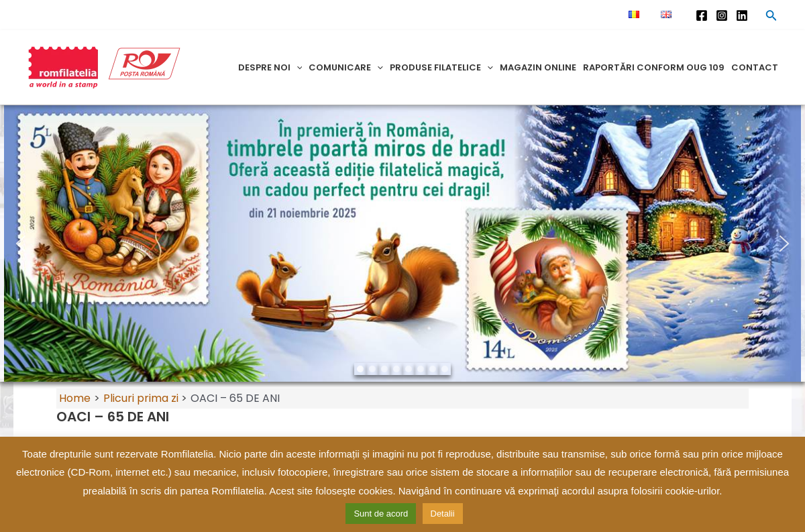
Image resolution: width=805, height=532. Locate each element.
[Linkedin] (742, 15)
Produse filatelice (441, 67)
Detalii (443, 514)
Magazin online (538, 67)
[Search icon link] (771, 17)
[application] (297, 67)
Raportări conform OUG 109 (654, 67)
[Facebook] (702, 15)
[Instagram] (722, 15)
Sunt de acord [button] (381, 514)
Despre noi (270, 67)
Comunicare (346, 67)
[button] (21, 244)
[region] (402, 244)
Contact (755, 67)
